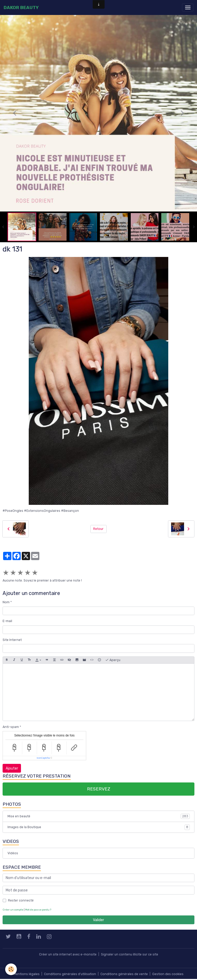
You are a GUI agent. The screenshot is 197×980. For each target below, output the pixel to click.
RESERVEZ (99, 789)
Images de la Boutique (99, 827)
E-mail (7, 621)
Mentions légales (27, 974)
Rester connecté (21, 900)
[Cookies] (11, 969)
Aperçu (113, 660)
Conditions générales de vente (124, 974)
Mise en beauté (99, 816)
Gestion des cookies (168, 974)
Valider (98, 920)
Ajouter (12, 768)
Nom (6, 602)
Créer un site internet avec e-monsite (68, 954)
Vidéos (13, 853)
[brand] (21, 7)
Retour (98, 529)
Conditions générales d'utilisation (70, 974)
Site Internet (12, 640)
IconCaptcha (43, 758)
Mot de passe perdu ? (38, 910)
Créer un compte (13, 910)
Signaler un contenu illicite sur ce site (130, 954)
